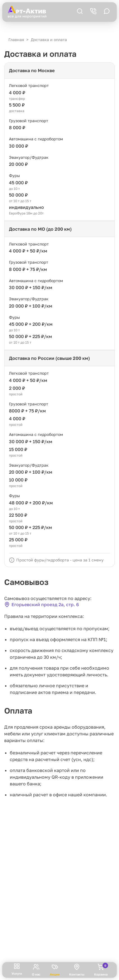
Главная (16, 40)
